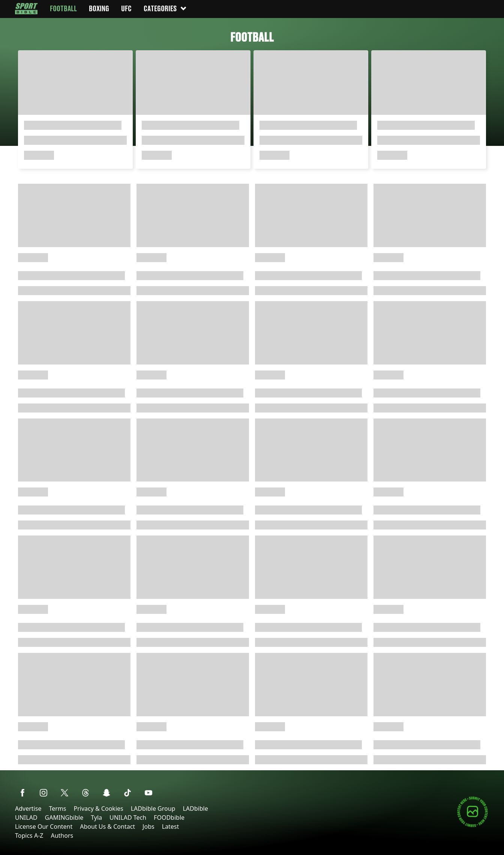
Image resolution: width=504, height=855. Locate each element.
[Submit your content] (472, 826)
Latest (171, 826)
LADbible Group (153, 808)
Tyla (96, 817)
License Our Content (44, 826)
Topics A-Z (29, 835)
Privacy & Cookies (98, 808)
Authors (62, 835)
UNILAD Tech (128, 817)
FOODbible (169, 817)
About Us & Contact (107, 826)
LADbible (195, 808)
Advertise (28, 808)
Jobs (148, 826)
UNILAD (26, 817)
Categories (165, 8)
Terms (57, 808)
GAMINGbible (64, 817)
